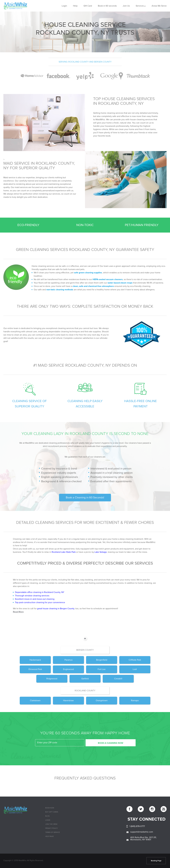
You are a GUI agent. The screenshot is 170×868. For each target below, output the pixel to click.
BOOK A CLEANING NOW (111, 743)
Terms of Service (53, 832)
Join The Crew (51, 824)
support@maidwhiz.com (142, 832)
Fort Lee (102, 669)
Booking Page (156, 861)
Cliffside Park (135, 660)
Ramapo (135, 701)
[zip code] (60, 743)
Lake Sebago (101, 552)
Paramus (68, 660)
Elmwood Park (35, 669)
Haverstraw (68, 701)
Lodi (135, 669)
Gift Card (88, 6)
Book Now (50, 808)
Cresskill (118, 679)
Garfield (85, 679)
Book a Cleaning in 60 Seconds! (85, 498)
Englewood (68, 669)
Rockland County (85, 691)
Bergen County (85, 650)
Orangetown (102, 701)
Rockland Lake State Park (64, 552)
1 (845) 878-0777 (137, 826)
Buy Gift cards (52, 812)
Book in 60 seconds (107, 6)
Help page (50, 836)
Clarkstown (35, 701)
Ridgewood (52, 679)
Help (75, 6)
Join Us (126, 6)
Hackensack (35, 660)
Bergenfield (102, 660)
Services (140, 6)
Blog (47, 816)
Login (64, 6)
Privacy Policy (52, 828)
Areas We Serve (159, 6)
